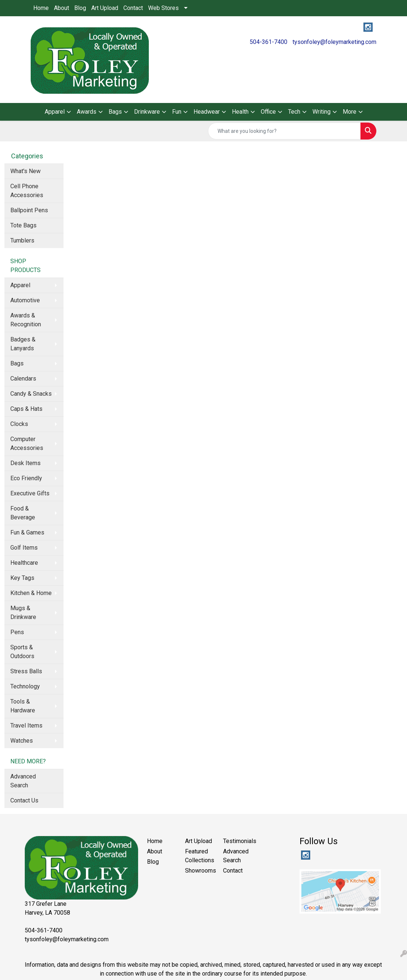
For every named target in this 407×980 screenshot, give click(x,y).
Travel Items (26, 725)
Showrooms (200, 871)
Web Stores (163, 8)
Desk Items (25, 463)
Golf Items (24, 548)
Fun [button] (177, 112)
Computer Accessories (27, 443)
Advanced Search (23, 781)
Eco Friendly (26, 478)
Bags (17, 363)
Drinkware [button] (147, 112)
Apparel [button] (55, 112)
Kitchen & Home (31, 593)
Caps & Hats (26, 409)
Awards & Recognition (26, 320)
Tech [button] (294, 112)
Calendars (23, 379)
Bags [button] (115, 112)
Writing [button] (322, 112)
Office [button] (268, 112)
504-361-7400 (269, 42)
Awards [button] (87, 112)
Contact (133, 8)
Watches (22, 741)
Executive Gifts (30, 493)
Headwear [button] (207, 112)
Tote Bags (23, 225)
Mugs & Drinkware (23, 613)
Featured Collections (200, 856)
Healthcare (24, 563)
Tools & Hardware (23, 706)
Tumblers (22, 240)
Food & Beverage (23, 513)
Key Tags (22, 578)
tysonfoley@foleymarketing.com (334, 42)
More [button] (350, 112)
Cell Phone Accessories (27, 191)
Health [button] (240, 112)
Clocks (19, 424)
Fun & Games (27, 532)
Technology (25, 686)
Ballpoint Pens (29, 210)
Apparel (20, 285)
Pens (17, 632)
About (61, 8)
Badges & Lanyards (23, 344)
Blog (80, 8)
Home (41, 8)
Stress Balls (26, 671)
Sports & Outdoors (22, 652)
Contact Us (24, 800)
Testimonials (238, 841)
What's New (25, 171)
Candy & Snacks (31, 394)
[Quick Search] (284, 131)
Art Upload (105, 8)
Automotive (25, 300)
